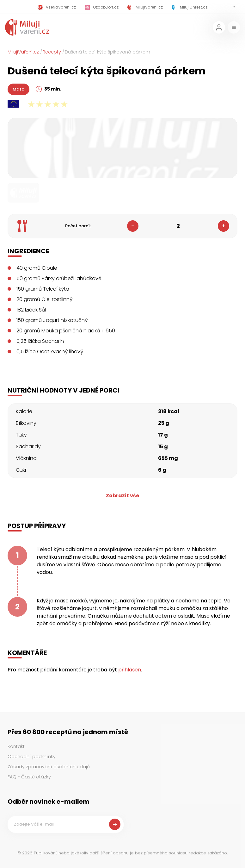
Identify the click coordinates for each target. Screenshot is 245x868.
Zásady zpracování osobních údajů (49, 767)
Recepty (52, 52)
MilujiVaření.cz (23, 52)
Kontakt (16, 746)
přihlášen (130, 670)
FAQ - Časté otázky (29, 777)
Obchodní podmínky (32, 757)
